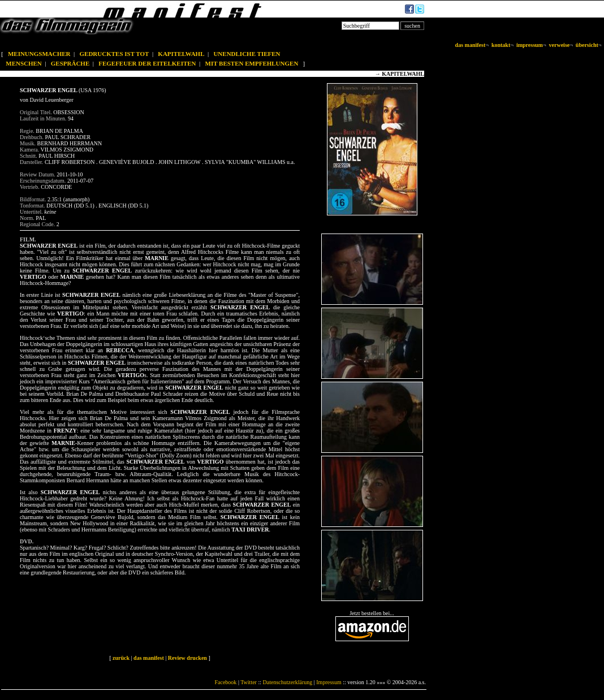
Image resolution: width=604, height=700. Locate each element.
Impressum (329, 682)
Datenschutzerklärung (288, 682)
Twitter (249, 682)
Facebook (225, 682)
